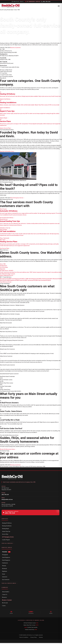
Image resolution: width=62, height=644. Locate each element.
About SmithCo (6, 593)
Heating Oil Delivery (7, 524)
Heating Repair (6, 530)
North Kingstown (6, 561)
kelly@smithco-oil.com (7, 501)
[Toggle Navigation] (58, 7)
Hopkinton (5, 572)
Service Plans (5, 535)
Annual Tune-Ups (6, 532)
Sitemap (41, 638)
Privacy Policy (34, 638)
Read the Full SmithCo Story (8, 153)
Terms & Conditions (24, 638)
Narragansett (5, 556)
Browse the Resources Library (8, 450)
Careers (4, 607)
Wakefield (6, 553)
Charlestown (5, 564)
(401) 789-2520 (46, 2)
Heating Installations (7, 527)
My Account (5, 604)
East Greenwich (6, 581)
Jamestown (5, 578)
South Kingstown (6, 558)
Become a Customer (15, 49)
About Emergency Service (17, 199)
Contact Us (5, 596)
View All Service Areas (6, 283)
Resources (4, 598)
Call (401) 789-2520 (5, 49)
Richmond (4, 570)
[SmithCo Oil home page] (12, 7)
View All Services (8, 544)
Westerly (4, 567)
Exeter (4, 575)
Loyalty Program (6, 541)
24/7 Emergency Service (8, 538)
